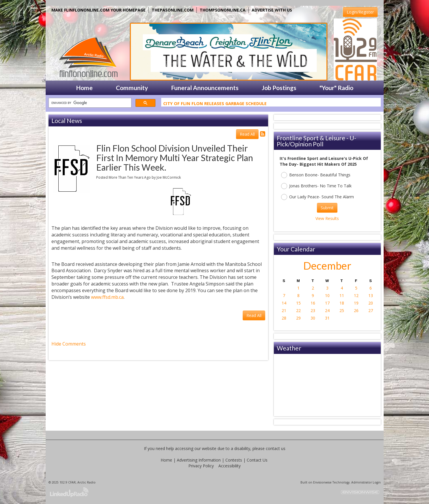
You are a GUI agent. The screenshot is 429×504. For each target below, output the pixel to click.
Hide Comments (69, 344)
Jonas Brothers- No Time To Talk (316, 186)
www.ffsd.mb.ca (107, 297)
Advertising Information (199, 460)
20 (371, 303)
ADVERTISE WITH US (272, 10)
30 (313, 318)
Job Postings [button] (279, 88)
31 (327, 318)
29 (298, 318)
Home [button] (84, 88)
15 (298, 303)
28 (284, 318)
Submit (327, 208)
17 (327, 303)
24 (327, 310)
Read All (247, 134)
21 (284, 310)
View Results (327, 218)
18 (342, 303)
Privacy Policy (201, 466)
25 (342, 310)
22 (298, 310)
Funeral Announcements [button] (205, 88)
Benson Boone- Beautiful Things (316, 175)
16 (313, 303)
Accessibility (230, 466)
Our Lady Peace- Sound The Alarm (317, 197)
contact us (276, 448)
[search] (89, 103)
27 (371, 310)
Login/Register (360, 12)
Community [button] (132, 88)
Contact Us (257, 460)
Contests (234, 460)
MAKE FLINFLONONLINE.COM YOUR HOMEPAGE (99, 10)
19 (356, 303)
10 (327, 295)
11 (342, 295)
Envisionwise (322, 482)
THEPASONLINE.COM (173, 10)
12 (356, 295)
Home (166, 460)
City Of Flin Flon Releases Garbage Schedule (215, 104)
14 (284, 303)
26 (356, 310)
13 (371, 295)
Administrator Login (366, 482)
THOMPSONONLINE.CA (223, 10)
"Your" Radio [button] (336, 88)
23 (313, 310)
